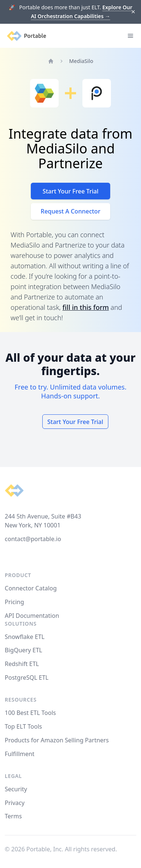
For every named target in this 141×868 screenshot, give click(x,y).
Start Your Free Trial (71, 191)
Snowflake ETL (25, 637)
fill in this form (86, 307)
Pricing (14, 602)
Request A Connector (71, 211)
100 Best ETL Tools (30, 713)
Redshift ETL (22, 664)
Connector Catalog (31, 588)
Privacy (15, 803)
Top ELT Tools (23, 726)
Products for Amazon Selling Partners (57, 740)
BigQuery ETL (24, 650)
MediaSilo (81, 61)
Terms (13, 816)
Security (16, 789)
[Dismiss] (133, 12)
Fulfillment (20, 754)
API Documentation (32, 616)
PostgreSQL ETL (27, 677)
